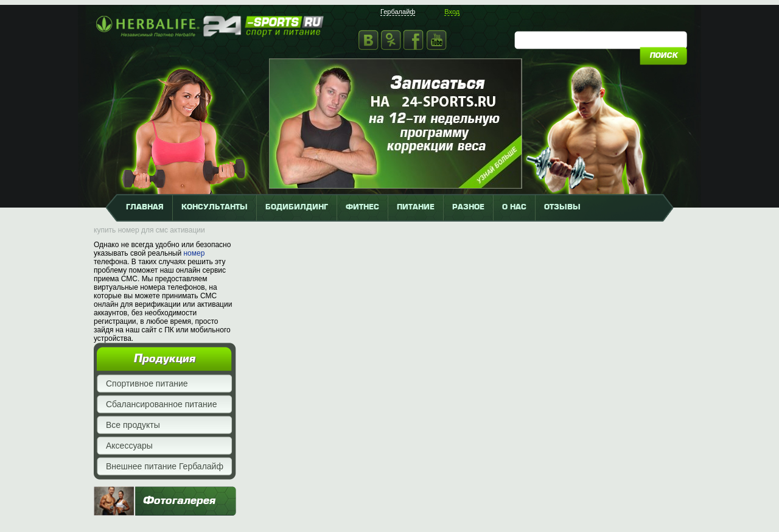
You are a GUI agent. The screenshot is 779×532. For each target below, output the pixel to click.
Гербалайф (398, 12)
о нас (514, 208)
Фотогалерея (179, 501)
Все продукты (133, 425)
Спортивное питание (147, 383)
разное (468, 208)
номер (194, 253)
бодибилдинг (297, 208)
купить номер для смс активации (149, 230)
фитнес (362, 208)
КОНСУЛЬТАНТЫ (215, 208)
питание (416, 208)
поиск (663, 56)
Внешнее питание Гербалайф (165, 466)
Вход (452, 12)
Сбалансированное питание (161, 404)
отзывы (562, 208)
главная (145, 208)
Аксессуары (129, 446)
